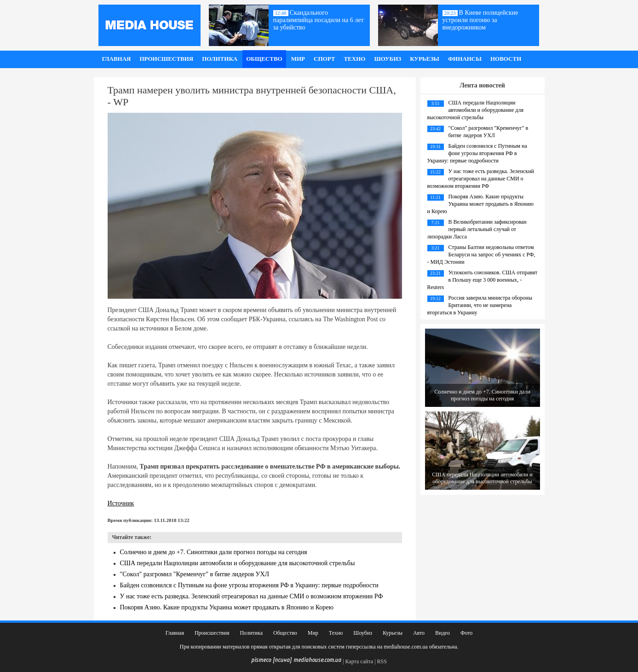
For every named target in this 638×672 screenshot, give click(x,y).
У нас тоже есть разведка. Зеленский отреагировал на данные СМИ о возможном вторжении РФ (252, 596)
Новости (506, 59)
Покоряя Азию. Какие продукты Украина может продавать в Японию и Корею (227, 607)
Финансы (465, 59)
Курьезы (425, 59)
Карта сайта (359, 661)
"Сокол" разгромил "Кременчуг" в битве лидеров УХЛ (195, 574)
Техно (354, 59)
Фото (466, 633)
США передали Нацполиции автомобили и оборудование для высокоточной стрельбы (238, 563)
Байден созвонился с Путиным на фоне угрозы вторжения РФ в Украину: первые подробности (249, 585)
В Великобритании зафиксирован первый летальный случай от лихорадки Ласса (477, 229)
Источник (121, 503)
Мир (298, 59)
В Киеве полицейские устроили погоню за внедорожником (480, 20)
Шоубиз (388, 59)
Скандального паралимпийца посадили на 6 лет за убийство (319, 20)
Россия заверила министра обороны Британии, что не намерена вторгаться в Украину (480, 305)
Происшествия (166, 59)
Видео (443, 633)
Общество (264, 59)
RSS (382, 661)
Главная (117, 59)
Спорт (324, 59)
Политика (220, 59)
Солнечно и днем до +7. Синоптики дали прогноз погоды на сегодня (214, 552)
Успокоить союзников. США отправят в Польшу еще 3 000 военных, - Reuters (483, 280)
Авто (419, 633)
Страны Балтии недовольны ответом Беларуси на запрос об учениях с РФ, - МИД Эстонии (481, 255)
